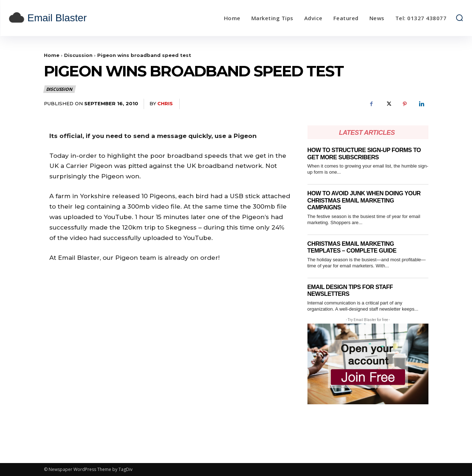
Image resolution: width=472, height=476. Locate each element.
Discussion (78, 55)
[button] (459, 18)
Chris (165, 103)
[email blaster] (66, 18)
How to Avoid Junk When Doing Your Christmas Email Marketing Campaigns (367, 200)
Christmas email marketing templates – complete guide (354, 247)
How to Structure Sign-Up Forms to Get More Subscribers (367, 154)
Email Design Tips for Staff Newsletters (352, 291)
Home (52, 55)
